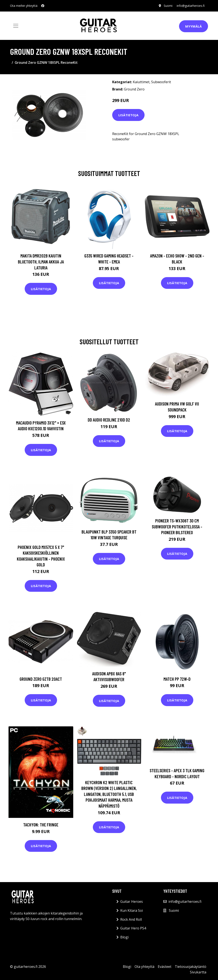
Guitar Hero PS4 (133, 928)
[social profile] (43, 6)
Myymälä (194, 26)
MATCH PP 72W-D (177, 679)
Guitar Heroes (132, 901)
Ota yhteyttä (144, 967)
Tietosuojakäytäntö (191, 967)
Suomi (168, 6)
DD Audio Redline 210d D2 (109, 420)
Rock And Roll (131, 919)
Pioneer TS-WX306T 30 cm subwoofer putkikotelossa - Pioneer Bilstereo (177, 526)
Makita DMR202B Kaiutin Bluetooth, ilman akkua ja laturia (41, 262)
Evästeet (165, 967)
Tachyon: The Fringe (41, 825)
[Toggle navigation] (16, 26)
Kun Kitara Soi (132, 910)
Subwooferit (161, 82)
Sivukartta (198, 972)
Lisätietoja (128, 115)
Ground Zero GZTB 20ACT (41, 679)
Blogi (124, 937)
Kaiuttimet (141, 82)
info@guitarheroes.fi (191, 6)
